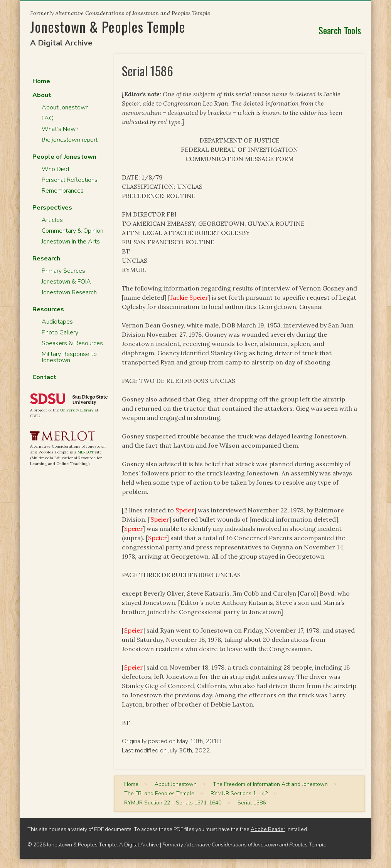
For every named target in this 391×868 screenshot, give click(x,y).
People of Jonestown (64, 157)
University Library (77, 410)
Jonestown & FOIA (66, 282)
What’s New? (60, 129)
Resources (48, 309)
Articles (52, 220)
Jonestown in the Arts (71, 242)
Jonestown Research (69, 292)
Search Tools (340, 30)
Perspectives (52, 208)
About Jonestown (65, 107)
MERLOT (86, 452)
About (42, 95)
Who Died (55, 169)
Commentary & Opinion (72, 231)
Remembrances (63, 191)
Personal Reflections (70, 180)
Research (46, 259)
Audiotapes (57, 322)
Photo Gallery (60, 332)
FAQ (48, 118)
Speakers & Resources (72, 343)
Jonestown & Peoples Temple (108, 26)
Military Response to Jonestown (69, 357)
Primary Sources (63, 271)
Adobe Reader (268, 829)
